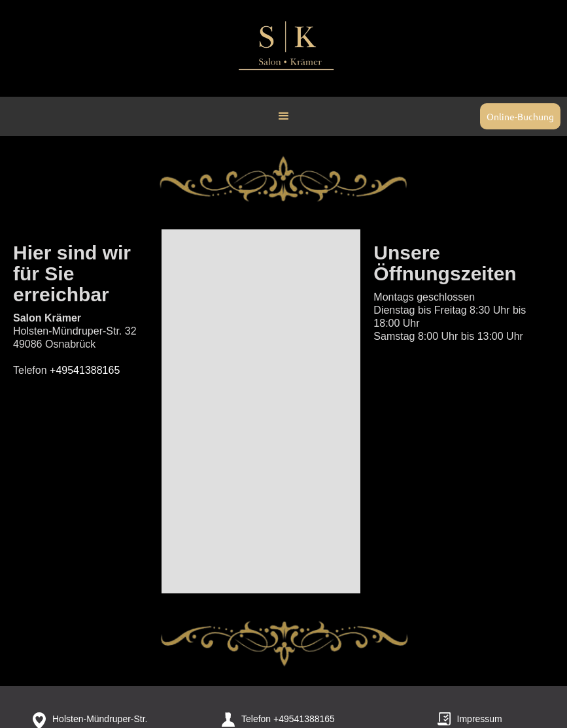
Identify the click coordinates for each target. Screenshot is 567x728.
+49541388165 (304, 719)
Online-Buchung (520, 116)
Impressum (480, 719)
